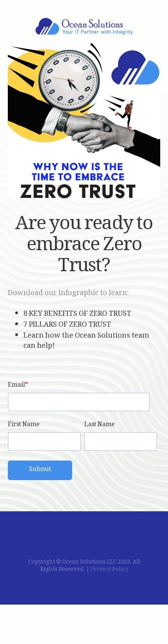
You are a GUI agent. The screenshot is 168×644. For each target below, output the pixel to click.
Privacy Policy (109, 570)
